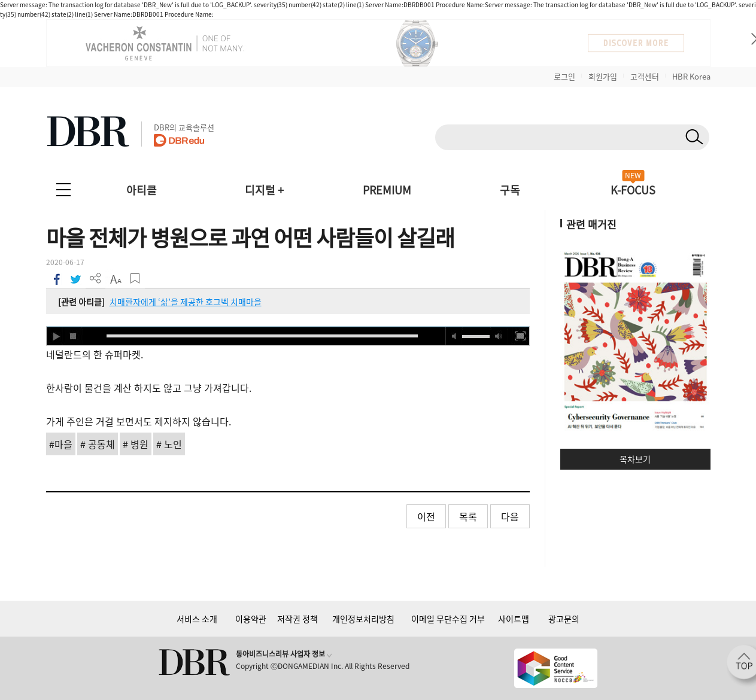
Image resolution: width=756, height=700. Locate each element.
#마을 (61, 444)
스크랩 (135, 279)
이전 (426, 516)
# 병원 (136, 444)
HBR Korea (691, 76)
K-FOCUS (633, 190)
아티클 (142, 190)
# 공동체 (98, 444)
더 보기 (95, 279)
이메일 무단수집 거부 (448, 619)
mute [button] (454, 336)
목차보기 (635, 459)
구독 (510, 190)
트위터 (76, 279)
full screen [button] (520, 336)
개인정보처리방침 (363, 619)
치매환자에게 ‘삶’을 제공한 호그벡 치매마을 (186, 302)
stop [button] (74, 336)
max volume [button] (499, 336)
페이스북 (56, 279)
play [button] (56, 336)
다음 (510, 516)
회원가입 (603, 76)
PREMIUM (387, 190)
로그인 (564, 76)
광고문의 (564, 619)
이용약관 (251, 619)
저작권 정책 (297, 619)
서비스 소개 (197, 619)
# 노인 (169, 444)
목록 (468, 516)
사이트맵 (514, 619)
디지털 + (264, 190)
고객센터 (645, 76)
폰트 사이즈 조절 (115, 279)
